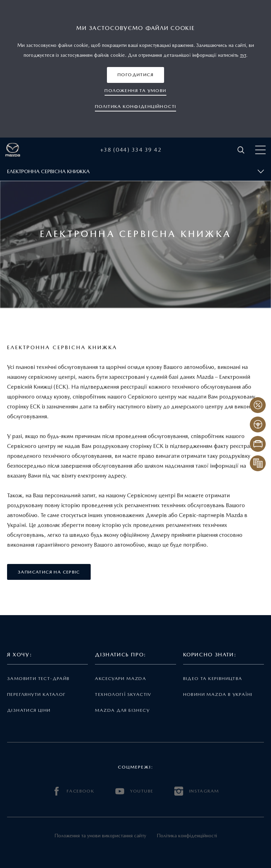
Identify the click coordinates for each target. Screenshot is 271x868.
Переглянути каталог (36, 694)
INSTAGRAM (197, 791)
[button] (135, 75)
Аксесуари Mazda (121, 678)
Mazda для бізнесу (122, 710)
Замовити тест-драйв (38, 678)
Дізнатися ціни (29, 710)
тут (243, 55)
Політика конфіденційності (187, 836)
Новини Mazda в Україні (218, 694)
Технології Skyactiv (123, 694)
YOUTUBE (134, 791)
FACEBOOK (73, 791)
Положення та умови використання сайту (100, 836)
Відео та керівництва (213, 678)
